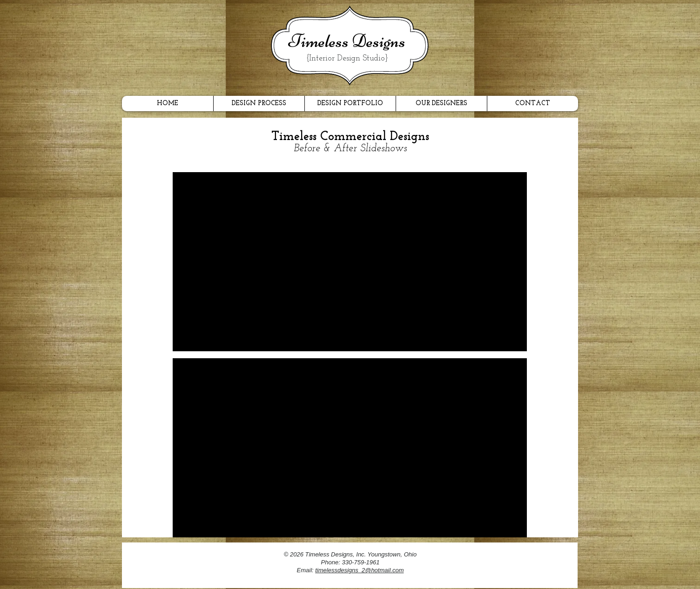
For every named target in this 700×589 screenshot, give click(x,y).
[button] (350, 262)
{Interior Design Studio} (347, 58)
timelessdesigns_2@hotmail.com (359, 570)
